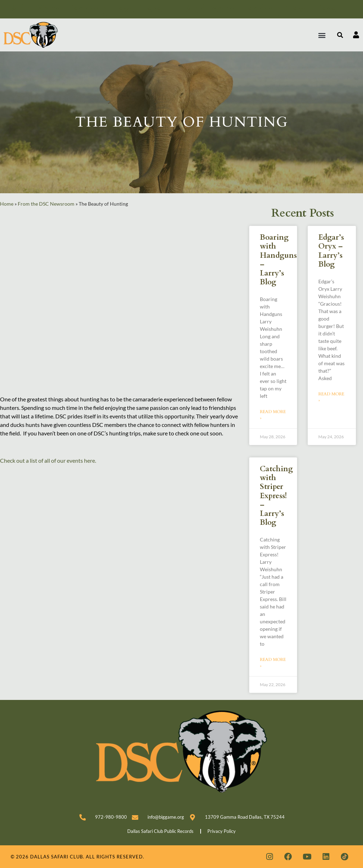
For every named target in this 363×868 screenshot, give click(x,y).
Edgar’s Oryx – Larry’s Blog (331, 251)
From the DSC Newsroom (46, 204)
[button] (322, 35)
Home (7, 204)
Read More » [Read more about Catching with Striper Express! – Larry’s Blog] (273, 663)
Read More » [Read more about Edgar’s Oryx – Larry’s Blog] (331, 397)
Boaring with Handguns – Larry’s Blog (278, 260)
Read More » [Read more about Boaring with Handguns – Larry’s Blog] (273, 415)
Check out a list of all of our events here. (48, 460)
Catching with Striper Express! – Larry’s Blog (276, 496)
